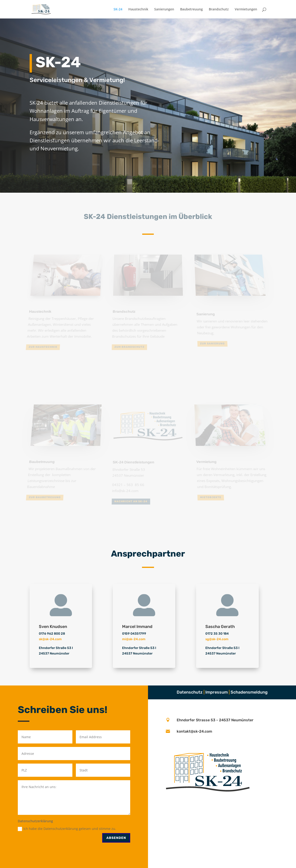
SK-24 (118, 9)
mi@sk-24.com (134, 639)
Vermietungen (246, 9)
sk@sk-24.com (50, 639)
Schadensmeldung (249, 692)
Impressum (217, 692)
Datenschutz (190, 692)
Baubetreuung (191, 9)
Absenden (116, 838)
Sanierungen (164, 9)
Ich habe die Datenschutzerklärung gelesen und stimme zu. (67, 829)
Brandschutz (219, 9)
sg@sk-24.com (217, 639)
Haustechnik (138, 9)
